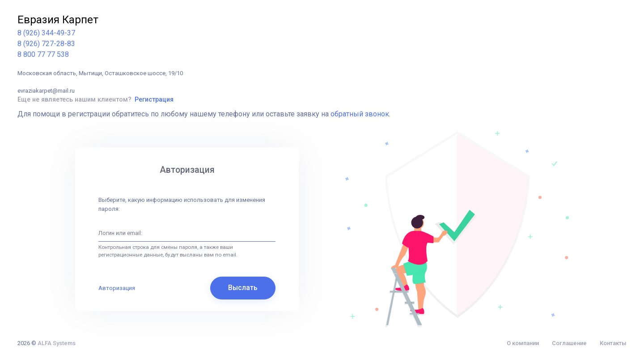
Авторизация (117, 288)
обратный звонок (360, 114)
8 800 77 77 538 (43, 54)
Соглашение (569, 343)
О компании (523, 343)
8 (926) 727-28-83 (46, 44)
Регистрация (154, 99)
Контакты (613, 343)
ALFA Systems (57, 343)
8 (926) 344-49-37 (46, 33)
